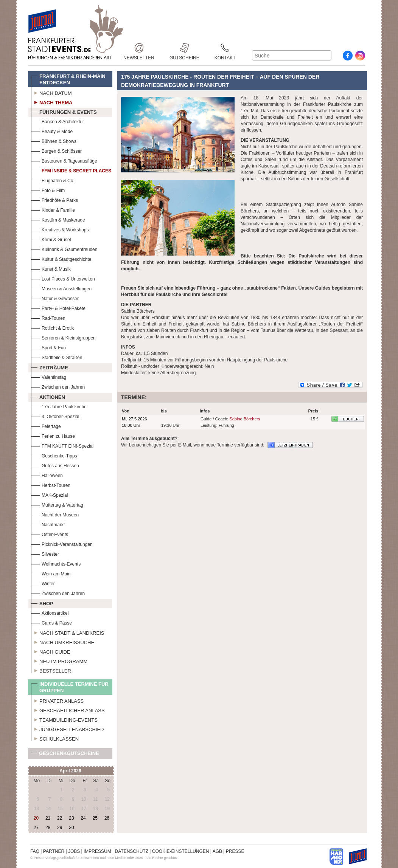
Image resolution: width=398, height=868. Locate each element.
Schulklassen (55, 738)
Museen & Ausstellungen (61, 288)
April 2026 (70, 771)
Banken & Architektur (58, 121)
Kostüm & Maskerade (58, 219)
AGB (217, 851)
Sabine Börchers (245, 419)
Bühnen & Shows (54, 140)
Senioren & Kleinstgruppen (63, 337)
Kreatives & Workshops (60, 229)
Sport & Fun (48, 347)
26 (107, 818)
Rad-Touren (48, 317)
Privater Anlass (57, 700)
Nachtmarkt (48, 524)
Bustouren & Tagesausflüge (64, 160)
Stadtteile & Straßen (57, 357)
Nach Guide (51, 651)
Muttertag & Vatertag (57, 504)
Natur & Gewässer (55, 298)
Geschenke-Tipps (54, 455)
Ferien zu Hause (53, 435)
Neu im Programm (59, 660)
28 (48, 828)
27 (36, 828)
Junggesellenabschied (68, 728)
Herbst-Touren (51, 484)
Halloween (47, 475)
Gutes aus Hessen (55, 465)
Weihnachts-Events (56, 563)
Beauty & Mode (52, 131)
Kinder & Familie (53, 209)
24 (83, 818)
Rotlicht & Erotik (52, 327)
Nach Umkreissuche (63, 642)
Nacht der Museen (55, 514)
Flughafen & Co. (53, 180)
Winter (43, 583)
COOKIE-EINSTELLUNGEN (181, 851)
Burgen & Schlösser (56, 150)
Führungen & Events (64, 111)
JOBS (74, 851)
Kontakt (225, 48)
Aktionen (48, 396)
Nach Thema (52, 102)
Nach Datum (51, 92)
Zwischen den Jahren (58, 386)
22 (60, 818)
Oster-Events (50, 534)
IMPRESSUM (97, 851)
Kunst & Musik (51, 268)
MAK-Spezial (49, 494)
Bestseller (51, 670)
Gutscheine (184, 48)
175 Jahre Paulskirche (59, 406)
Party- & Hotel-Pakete (58, 308)
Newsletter (139, 48)
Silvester (45, 553)
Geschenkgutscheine (65, 755)
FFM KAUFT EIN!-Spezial (62, 445)
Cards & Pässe (51, 622)
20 (36, 818)
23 (71, 818)
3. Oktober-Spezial (55, 416)
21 (48, 818)
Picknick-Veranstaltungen (62, 543)
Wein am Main (51, 573)
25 (95, 818)
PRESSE (235, 851)
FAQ (35, 851)
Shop (42, 603)
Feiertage (46, 425)
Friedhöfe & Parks (54, 199)
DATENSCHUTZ (132, 851)
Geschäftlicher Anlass (68, 710)
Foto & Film (48, 190)
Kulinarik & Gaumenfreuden (64, 249)
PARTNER (54, 851)
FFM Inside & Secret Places (71, 170)
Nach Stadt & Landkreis (68, 632)
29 (60, 828)
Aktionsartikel (50, 612)
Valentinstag (49, 376)
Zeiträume (50, 367)
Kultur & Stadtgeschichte (61, 258)
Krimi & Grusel (51, 239)
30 (71, 828)
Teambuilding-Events (64, 719)
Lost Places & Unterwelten (63, 278)
